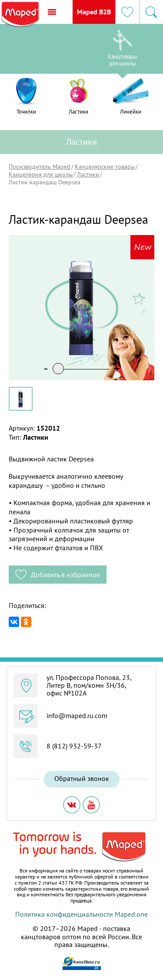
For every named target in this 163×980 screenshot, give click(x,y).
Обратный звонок (82, 778)
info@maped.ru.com (77, 715)
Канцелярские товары (105, 167)
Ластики (88, 174)
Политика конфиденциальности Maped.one (81, 914)
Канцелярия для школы (41, 174)
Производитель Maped (40, 167)
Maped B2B (93, 12)
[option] (41, 51)
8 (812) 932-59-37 (74, 746)
